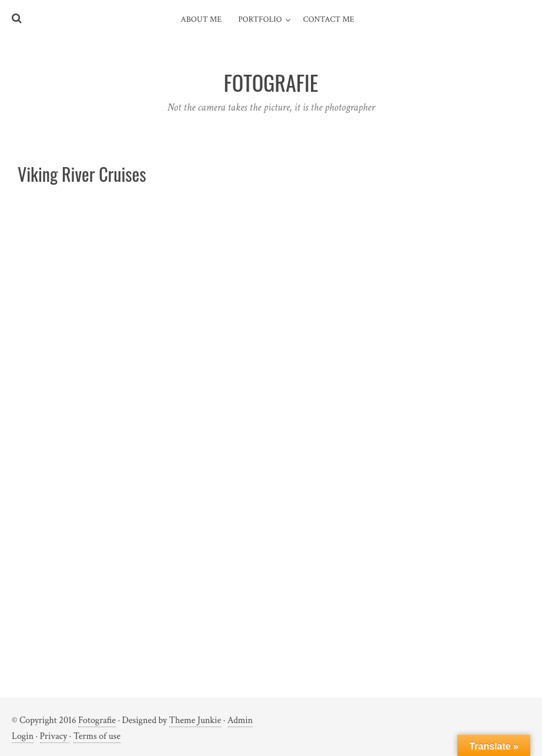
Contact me (329, 19)
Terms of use (97, 736)
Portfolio (260, 19)
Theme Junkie (195, 720)
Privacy (55, 736)
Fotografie (97, 720)
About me (201, 19)
